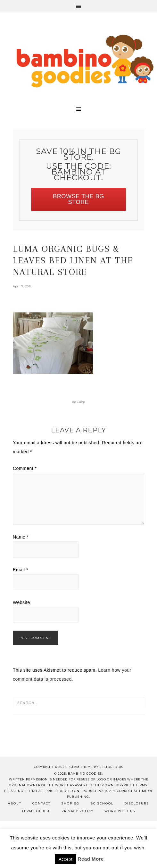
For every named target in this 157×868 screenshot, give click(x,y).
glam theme (81, 767)
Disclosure (137, 803)
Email (21, 570)
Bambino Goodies (85, 61)
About (15, 803)
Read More (91, 859)
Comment (25, 468)
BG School (102, 803)
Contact (41, 803)
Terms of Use (36, 811)
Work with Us (120, 811)
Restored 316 (111, 767)
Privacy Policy (78, 811)
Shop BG (70, 803)
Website (21, 602)
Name (21, 537)
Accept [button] (66, 859)
